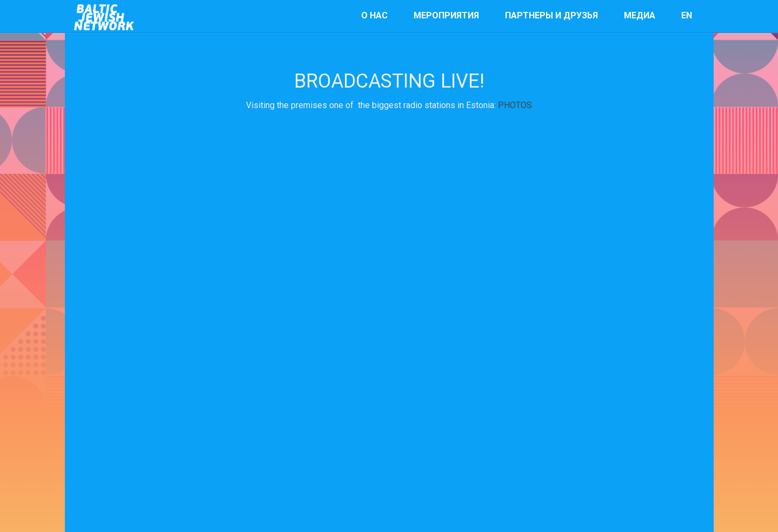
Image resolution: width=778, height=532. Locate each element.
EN (687, 15)
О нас (374, 15)
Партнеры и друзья (551, 15)
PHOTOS (515, 105)
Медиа (640, 15)
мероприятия (446, 15)
